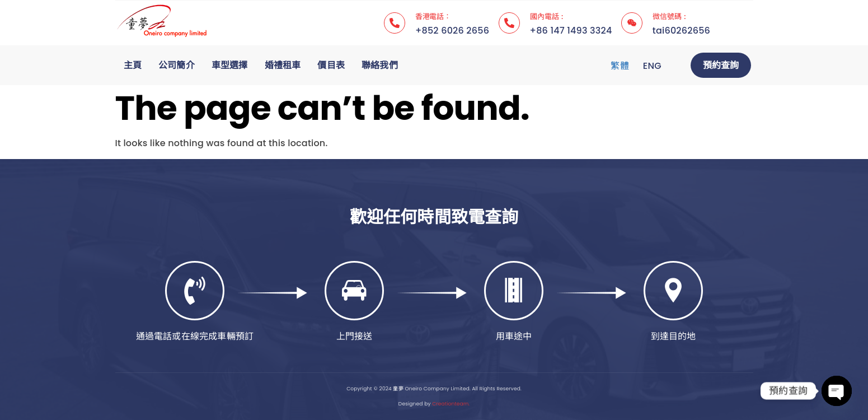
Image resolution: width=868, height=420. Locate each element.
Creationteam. (451, 404)
